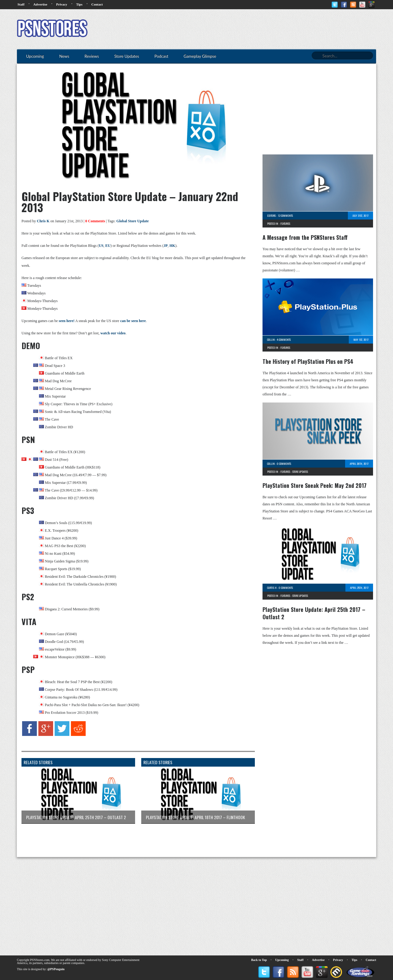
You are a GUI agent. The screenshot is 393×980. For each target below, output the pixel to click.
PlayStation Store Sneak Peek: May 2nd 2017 (315, 485)
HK (172, 246)
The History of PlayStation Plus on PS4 (308, 361)
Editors (271, 216)
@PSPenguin (56, 969)
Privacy (62, 4)
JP (166, 246)
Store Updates (300, 472)
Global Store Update (132, 221)
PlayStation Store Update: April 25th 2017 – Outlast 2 (314, 613)
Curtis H (272, 588)
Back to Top (259, 960)
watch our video (113, 333)
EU (108, 246)
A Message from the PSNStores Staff (305, 237)
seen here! (66, 321)
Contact (97, 4)
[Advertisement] (264, 29)
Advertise (40, 4)
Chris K (43, 221)
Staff (21, 4)
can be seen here (133, 321)
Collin (271, 340)
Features (285, 224)
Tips (79, 4)
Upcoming (282, 960)
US (101, 246)
